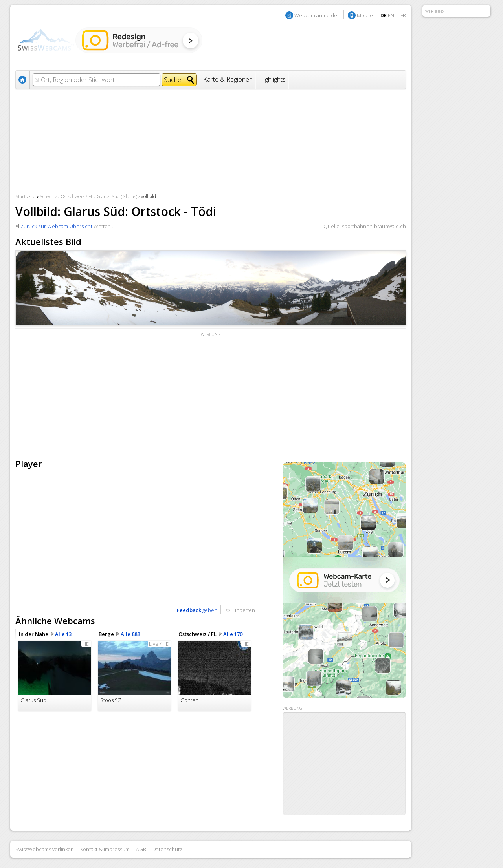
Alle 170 (233, 634)
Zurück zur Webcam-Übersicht (56, 226)
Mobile (365, 15)
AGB (141, 849)
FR (403, 15)
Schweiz (48, 196)
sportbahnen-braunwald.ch (374, 226)
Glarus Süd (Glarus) (117, 196)
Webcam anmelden (317, 15)
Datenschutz (167, 849)
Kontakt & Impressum (105, 849)
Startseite (26, 196)
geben (197, 610)
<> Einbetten (240, 610)
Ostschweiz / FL (77, 196)
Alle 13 (63, 634)
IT (397, 15)
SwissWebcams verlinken (45, 849)
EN (391, 15)
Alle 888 (130, 634)
